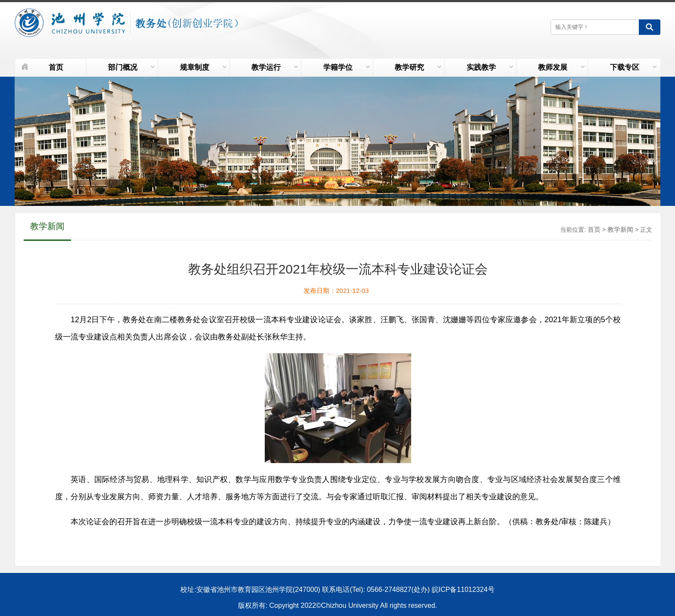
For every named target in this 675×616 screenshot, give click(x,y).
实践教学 (490, 67)
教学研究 (418, 67)
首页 (56, 67)
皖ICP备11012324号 (463, 590)
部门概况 (131, 67)
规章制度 (203, 67)
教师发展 (561, 67)
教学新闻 (620, 229)
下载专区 (633, 67)
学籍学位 (347, 67)
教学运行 (275, 67)
